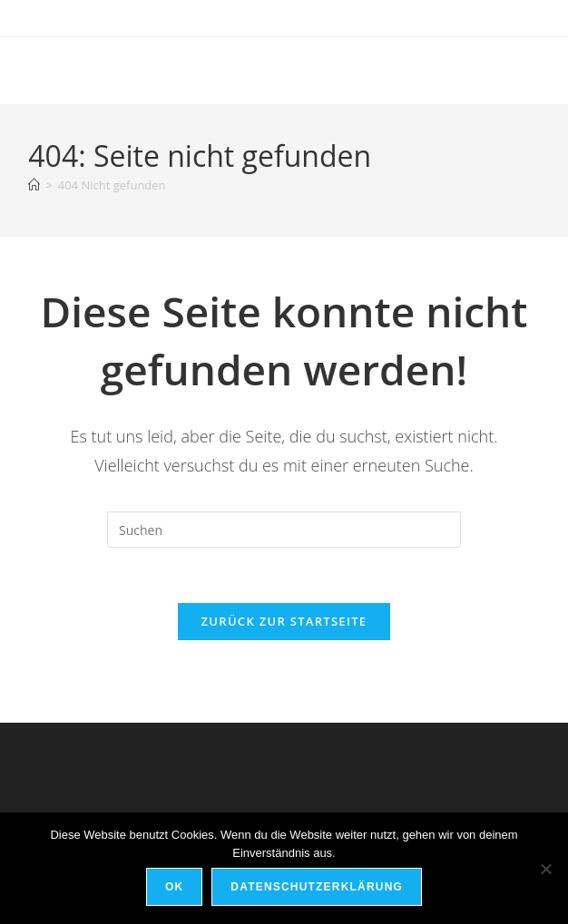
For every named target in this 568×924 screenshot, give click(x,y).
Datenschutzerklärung (317, 887)
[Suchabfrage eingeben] (284, 530)
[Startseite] (34, 185)
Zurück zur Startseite (284, 621)
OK (174, 887)
